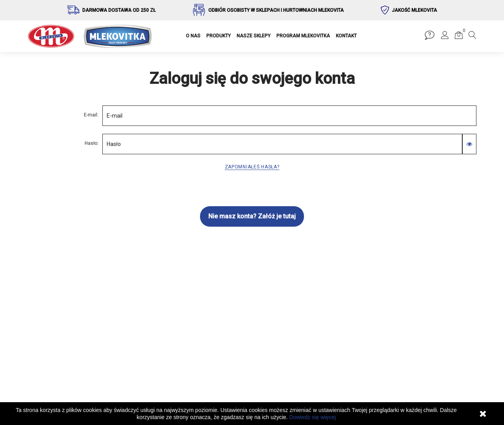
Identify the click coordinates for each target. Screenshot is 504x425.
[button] (445, 37)
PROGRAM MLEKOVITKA (303, 36)
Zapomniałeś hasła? (252, 167)
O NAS (193, 36)
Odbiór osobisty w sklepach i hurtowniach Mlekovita (276, 10)
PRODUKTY (219, 36)
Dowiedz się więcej (313, 417)
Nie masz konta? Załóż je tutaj (252, 216)
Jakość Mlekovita (414, 10)
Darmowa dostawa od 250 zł (119, 10)
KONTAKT (346, 36)
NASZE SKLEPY (254, 36)
